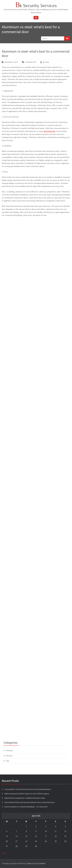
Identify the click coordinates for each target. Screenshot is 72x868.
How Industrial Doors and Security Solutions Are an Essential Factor (30, 802)
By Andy (46, 62)
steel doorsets (49, 131)
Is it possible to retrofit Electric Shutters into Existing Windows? (28, 789)
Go (67, 38)
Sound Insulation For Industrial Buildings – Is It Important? (26, 807)
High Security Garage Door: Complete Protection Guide (25, 798)
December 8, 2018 (11, 62)
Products (9, 751)
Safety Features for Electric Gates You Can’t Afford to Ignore (27, 794)
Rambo (35, 864)
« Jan (4, 853)
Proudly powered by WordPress (14, 864)
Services (9, 756)
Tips (7, 761)
